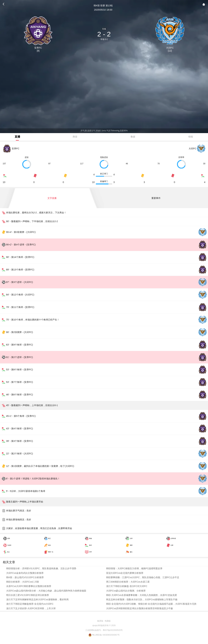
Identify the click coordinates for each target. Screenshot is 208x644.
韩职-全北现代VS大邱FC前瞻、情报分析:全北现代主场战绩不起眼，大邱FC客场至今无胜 (151, 604)
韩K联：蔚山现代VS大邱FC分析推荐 (25, 577)
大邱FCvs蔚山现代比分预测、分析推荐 (126, 591)
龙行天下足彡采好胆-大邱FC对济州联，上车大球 (31, 608)
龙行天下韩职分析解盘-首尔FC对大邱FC (127, 586)
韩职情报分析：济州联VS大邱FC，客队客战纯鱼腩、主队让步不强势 (41, 568)
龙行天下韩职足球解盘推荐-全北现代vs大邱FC (30, 604)
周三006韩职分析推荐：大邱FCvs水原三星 (128, 582)
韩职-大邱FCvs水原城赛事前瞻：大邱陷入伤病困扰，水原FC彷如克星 (142, 595)
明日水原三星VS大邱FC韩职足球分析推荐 (28, 595)
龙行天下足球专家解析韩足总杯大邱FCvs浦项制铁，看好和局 (37, 599)
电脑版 (108, 621)
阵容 (75, 137)
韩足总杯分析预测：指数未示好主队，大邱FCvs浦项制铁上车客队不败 (142, 599)
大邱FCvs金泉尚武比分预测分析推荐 (25, 573)
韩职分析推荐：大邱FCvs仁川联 (23, 582)
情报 (191, 137)
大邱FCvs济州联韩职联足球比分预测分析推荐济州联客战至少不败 (140, 608)
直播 (17, 137)
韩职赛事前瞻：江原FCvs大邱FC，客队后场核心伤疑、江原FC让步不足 (143, 577)
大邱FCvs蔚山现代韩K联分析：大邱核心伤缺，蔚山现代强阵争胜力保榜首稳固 (46, 591)
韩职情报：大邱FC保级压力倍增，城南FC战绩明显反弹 (134, 568)
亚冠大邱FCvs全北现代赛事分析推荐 (125, 573)
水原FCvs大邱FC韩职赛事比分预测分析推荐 (29, 586)
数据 (133, 137)
